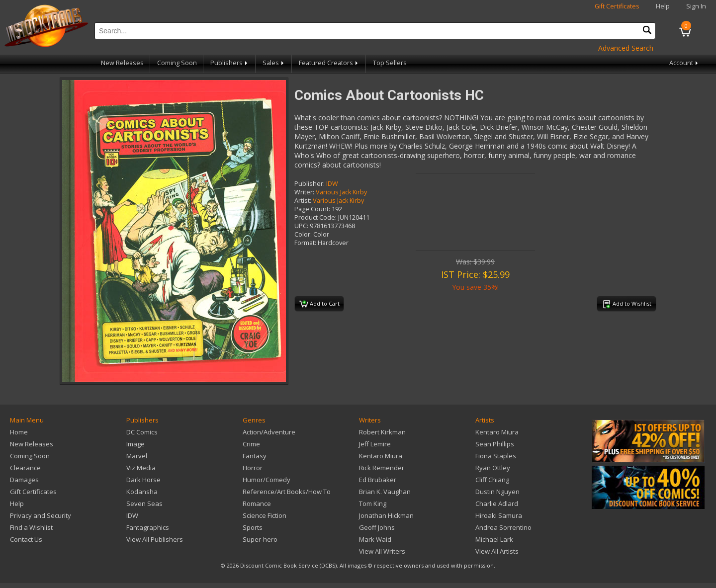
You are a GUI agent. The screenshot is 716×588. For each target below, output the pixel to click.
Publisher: (310, 184)
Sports (253, 527)
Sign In (696, 6)
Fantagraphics (148, 527)
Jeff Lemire (375, 444)
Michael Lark (494, 539)
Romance (257, 504)
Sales (274, 63)
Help (663, 6)
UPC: (301, 226)
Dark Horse (143, 480)
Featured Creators (329, 63)
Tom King (373, 504)
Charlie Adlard (497, 504)
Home (19, 432)
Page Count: (312, 209)
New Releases (122, 63)
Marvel (137, 456)
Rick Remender (382, 468)
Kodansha (142, 492)
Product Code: (315, 217)
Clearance (25, 468)
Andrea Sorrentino (503, 527)
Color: (303, 234)
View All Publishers (155, 539)
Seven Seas (144, 504)
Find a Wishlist (31, 527)
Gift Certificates (617, 6)
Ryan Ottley (493, 468)
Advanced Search (626, 48)
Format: (305, 243)
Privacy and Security (41, 515)
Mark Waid (375, 539)
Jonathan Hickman (386, 515)
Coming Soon (177, 63)
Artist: (303, 201)
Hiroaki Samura (499, 515)
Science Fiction (265, 515)
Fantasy (255, 456)
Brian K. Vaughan (385, 492)
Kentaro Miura (381, 456)
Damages (24, 480)
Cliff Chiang (492, 480)
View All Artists (497, 551)
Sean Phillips (495, 444)
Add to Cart (319, 304)
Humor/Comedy (267, 480)
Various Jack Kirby (341, 192)
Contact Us (26, 539)
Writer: (304, 192)
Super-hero (260, 539)
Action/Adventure (269, 432)
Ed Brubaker (378, 480)
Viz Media (141, 468)
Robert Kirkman (382, 432)
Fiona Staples (496, 456)
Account (684, 63)
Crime (251, 444)
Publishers (230, 63)
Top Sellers (390, 63)
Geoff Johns (377, 527)
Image (135, 444)
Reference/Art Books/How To (287, 492)
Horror (253, 468)
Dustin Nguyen (497, 492)
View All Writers (382, 551)
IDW (332, 184)
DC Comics (142, 432)
